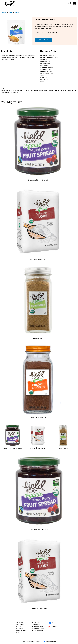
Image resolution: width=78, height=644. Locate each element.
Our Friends (19, 626)
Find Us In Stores (21, 631)
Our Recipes (20, 629)
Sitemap (19, 635)
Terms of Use (38, 624)
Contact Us (19, 633)
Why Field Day (20, 624)
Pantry (11, 12)
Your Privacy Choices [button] (49, 641)
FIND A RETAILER (43, 40)
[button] (70, 5)
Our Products (20, 622)
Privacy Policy (38, 622)
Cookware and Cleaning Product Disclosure (39, 630)
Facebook (55, 623)
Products (4, 12)
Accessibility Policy (39, 627)
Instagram (55, 627)
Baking (17, 12)
